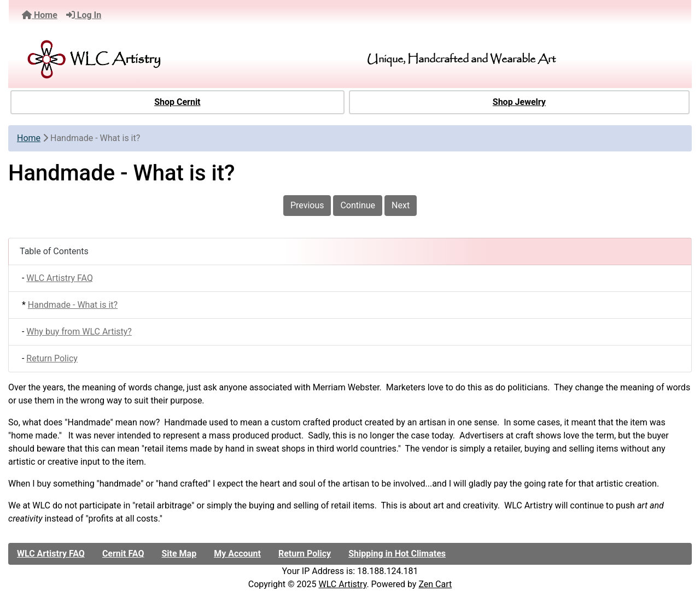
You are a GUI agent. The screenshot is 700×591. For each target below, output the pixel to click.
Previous (307, 205)
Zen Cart (435, 584)
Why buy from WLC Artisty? (79, 332)
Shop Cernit (177, 102)
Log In (84, 15)
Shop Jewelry (519, 102)
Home (40, 15)
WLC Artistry (343, 584)
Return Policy (52, 358)
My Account (237, 554)
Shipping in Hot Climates (397, 554)
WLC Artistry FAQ (60, 278)
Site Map (179, 554)
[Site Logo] (128, 59)
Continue (358, 205)
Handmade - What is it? (73, 305)
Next (401, 205)
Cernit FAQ (123, 554)
